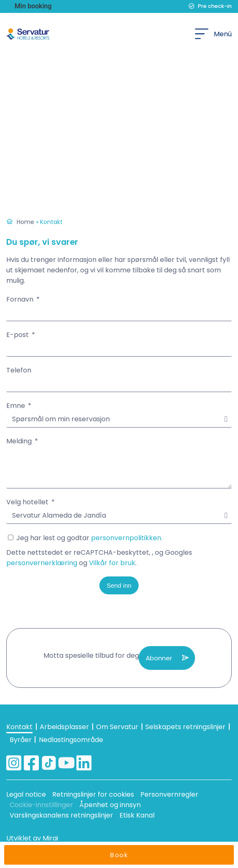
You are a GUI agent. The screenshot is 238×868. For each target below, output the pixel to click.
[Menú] (202, 34)
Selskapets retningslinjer (185, 727)
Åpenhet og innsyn (110, 805)
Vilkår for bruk (112, 563)
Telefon (19, 370)
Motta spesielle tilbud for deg (91, 655)
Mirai (50, 838)
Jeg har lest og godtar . (119, 551)
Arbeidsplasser (64, 727)
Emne (16, 406)
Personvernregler (169, 794)
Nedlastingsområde (71, 740)
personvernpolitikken (126, 538)
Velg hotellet (28, 502)
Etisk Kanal (137, 815)
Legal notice (26, 794)
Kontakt (19, 727)
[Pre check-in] (192, 6)
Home (25, 222)
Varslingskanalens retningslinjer (61, 815)
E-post (18, 335)
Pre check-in (215, 6)
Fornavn (21, 299)
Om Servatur (117, 727)
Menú (223, 34)
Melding (20, 441)
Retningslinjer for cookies (93, 794)
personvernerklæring (42, 563)
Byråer (21, 740)
